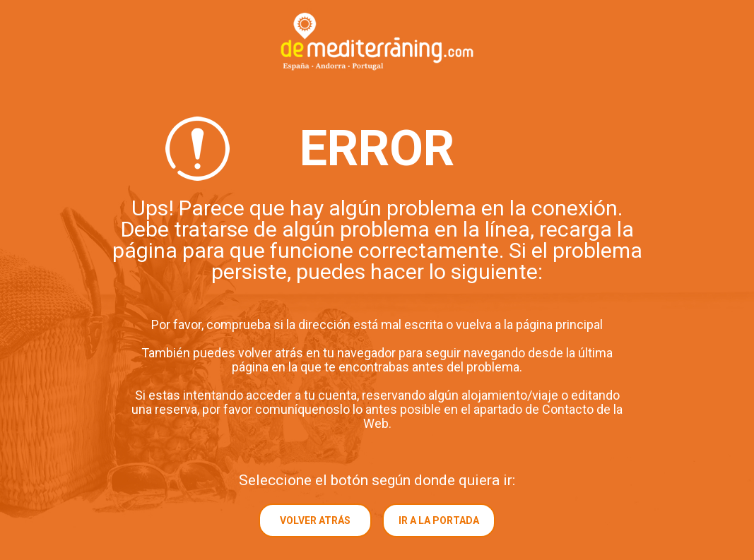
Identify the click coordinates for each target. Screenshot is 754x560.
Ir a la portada (439, 520)
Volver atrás (315, 520)
